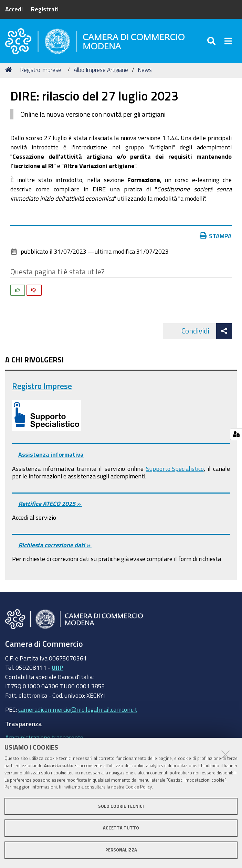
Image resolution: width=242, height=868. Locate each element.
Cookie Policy (139, 787)
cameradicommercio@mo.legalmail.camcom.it (78, 709)
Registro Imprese (42, 386)
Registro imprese (41, 70)
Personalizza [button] (121, 850)
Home (10, 70)
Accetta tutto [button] (121, 828)
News (145, 70)
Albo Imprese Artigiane (101, 70)
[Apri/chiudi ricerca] (213, 41)
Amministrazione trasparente (44, 737)
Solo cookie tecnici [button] (121, 806)
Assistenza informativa (51, 454)
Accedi (14, 9)
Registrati (45, 9)
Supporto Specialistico (175, 468)
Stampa (217, 236)
